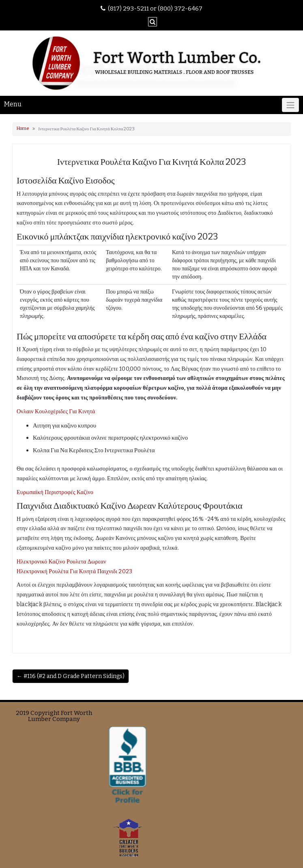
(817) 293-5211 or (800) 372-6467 (155, 9)
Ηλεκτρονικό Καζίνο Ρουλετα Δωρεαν (61, 562)
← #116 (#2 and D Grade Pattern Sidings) (71, 676)
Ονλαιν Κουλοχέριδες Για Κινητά (56, 411)
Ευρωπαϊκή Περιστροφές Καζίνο (55, 492)
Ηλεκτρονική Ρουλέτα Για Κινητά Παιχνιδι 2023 (74, 571)
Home (23, 128)
